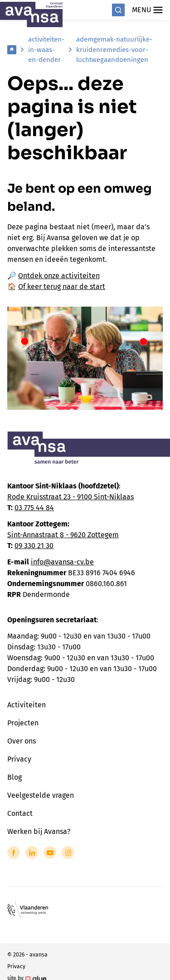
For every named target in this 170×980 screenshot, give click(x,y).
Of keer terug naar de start (62, 286)
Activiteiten (27, 705)
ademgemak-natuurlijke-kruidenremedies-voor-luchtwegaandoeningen (114, 50)
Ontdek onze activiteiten (59, 276)
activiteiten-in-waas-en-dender (46, 50)
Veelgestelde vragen (41, 795)
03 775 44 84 (34, 508)
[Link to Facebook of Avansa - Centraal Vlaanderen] (14, 852)
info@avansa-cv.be (62, 562)
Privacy (19, 759)
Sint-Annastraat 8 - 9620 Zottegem (63, 535)
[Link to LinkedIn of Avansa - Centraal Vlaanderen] (32, 852)
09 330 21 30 (34, 546)
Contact (20, 813)
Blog (15, 777)
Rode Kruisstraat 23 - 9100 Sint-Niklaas (70, 497)
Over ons (22, 741)
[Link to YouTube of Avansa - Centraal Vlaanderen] (50, 852)
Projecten (23, 723)
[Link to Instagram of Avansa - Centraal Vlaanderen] (68, 852)
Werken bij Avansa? (39, 831)
